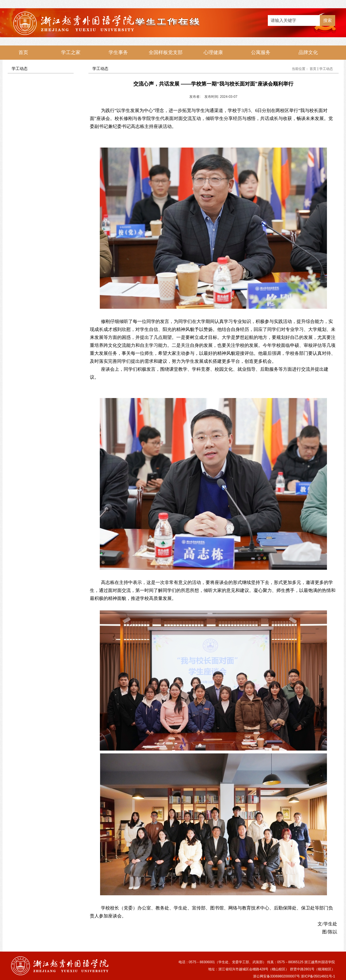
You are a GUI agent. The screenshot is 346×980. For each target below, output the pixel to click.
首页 (313, 69)
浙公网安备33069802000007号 (276, 976)
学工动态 (326, 69)
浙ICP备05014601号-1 (318, 976)
